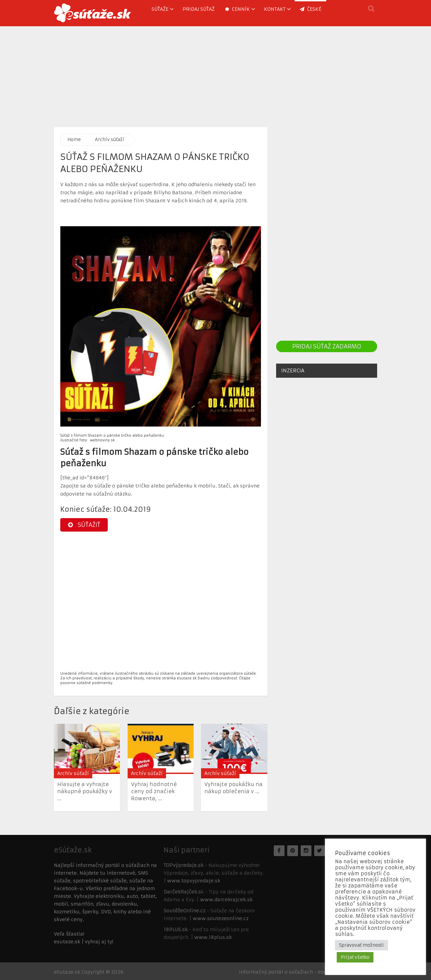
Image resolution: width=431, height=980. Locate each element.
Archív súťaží (110, 140)
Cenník (237, 9)
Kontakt (275, 9)
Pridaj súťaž (198, 9)
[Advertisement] (215, 73)
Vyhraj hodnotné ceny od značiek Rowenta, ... (154, 791)
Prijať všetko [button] (355, 957)
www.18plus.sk (213, 937)
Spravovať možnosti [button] (361, 945)
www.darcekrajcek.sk (226, 900)
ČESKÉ (310, 9)
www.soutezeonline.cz (221, 918)
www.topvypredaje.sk (194, 881)
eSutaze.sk (67, 972)
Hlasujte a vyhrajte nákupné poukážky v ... (85, 791)
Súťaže (160, 9)
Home (74, 140)
